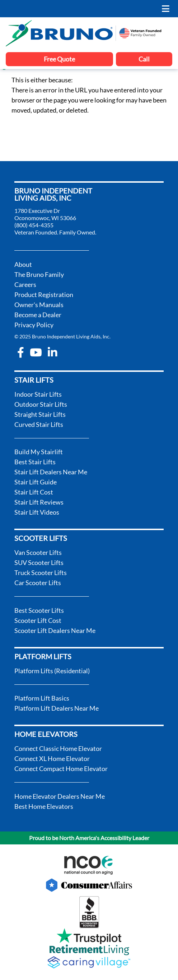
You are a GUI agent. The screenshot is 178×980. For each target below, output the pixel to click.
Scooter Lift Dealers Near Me (55, 630)
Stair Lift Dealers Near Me (51, 472)
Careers (25, 284)
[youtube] (36, 352)
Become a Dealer (38, 315)
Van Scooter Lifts (38, 552)
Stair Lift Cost (34, 492)
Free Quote (59, 59)
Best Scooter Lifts (39, 610)
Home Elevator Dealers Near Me (60, 796)
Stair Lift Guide (36, 482)
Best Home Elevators (44, 806)
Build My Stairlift (39, 452)
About (23, 264)
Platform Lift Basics (42, 698)
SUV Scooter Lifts (39, 562)
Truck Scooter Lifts (41, 573)
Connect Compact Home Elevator (61, 769)
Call (144, 59)
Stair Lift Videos (37, 512)
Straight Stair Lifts (40, 414)
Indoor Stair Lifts (38, 394)
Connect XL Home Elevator (52, 758)
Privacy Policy (34, 325)
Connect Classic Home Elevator (58, 748)
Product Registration (44, 295)
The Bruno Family (39, 274)
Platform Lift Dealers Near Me (57, 708)
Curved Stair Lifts (39, 424)
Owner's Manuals (39, 305)
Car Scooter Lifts (38, 583)
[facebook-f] (21, 352)
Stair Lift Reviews (39, 502)
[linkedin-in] (52, 352)
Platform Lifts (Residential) (52, 671)
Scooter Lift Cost (38, 620)
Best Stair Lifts (35, 462)
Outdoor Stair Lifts (41, 404)
